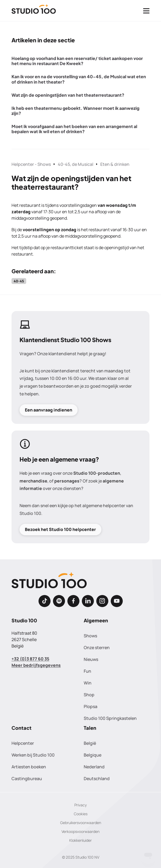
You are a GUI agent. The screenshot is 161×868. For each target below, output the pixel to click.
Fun (87, 671)
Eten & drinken (115, 164)
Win (88, 683)
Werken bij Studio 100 (33, 755)
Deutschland (97, 779)
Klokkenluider (80, 840)
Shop (89, 695)
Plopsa (91, 706)
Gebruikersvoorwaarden (81, 823)
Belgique (93, 755)
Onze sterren (97, 648)
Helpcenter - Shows (31, 164)
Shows (90, 636)
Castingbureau (27, 779)
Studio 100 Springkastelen (110, 718)
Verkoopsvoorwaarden (80, 831)
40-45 (19, 281)
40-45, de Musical (76, 164)
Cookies (81, 814)
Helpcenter (23, 743)
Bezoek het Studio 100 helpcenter (60, 529)
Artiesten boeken (29, 767)
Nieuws (91, 659)
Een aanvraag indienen (49, 410)
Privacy (80, 805)
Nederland (94, 767)
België (90, 743)
